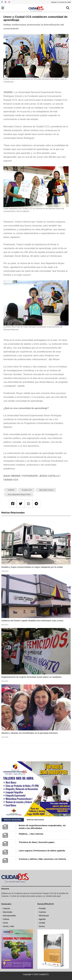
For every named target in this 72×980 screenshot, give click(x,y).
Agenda (42, 919)
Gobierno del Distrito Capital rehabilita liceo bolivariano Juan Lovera (32, 621)
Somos (42, 926)
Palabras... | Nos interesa (31, 834)
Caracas (6, 908)
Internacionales (9, 916)
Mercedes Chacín (46, 490)
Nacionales (8, 912)
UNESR (11, 490)
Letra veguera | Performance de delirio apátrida (42, 851)
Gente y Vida (8, 926)
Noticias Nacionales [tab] (36, 820)
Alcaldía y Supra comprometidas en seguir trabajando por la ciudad (32, 567)
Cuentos (42, 912)
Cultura (6, 919)
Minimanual (44, 916)
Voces (5, 923)
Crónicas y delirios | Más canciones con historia (42, 859)
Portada (42, 908)
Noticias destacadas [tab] (13, 820)
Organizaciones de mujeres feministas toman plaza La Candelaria (31, 677)
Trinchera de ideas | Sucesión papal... (37, 842)
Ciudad (42, 923)
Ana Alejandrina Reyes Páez (19, 494)
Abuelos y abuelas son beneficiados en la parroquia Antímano (30, 733)
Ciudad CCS (27, 490)
